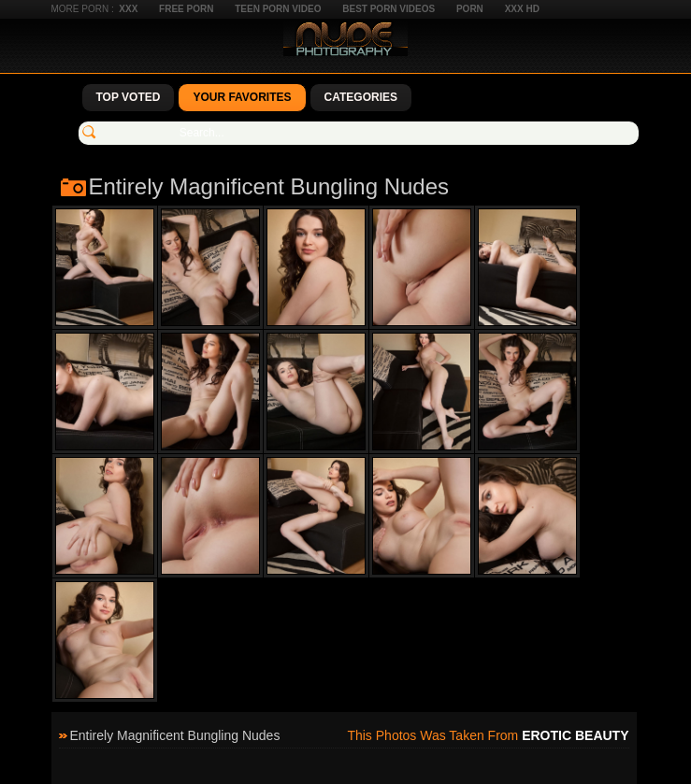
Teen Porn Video (278, 9)
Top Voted (129, 97)
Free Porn (186, 9)
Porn (470, 9)
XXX (128, 9)
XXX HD (522, 9)
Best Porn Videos (389, 9)
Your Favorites (242, 97)
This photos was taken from (488, 735)
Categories (361, 97)
